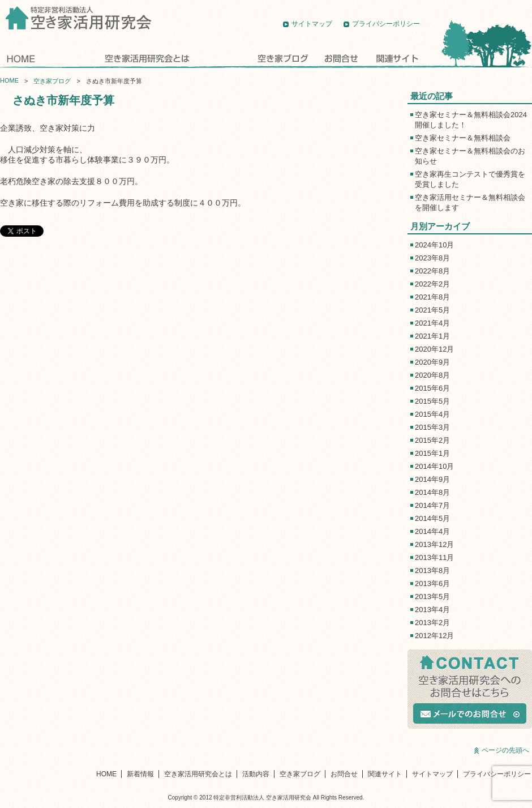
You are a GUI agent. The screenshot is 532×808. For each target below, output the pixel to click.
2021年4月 (432, 323)
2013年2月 (432, 623)
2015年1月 (432, 453)
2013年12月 (434, 544)
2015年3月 (432, 427)
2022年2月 (432, 284)
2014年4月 (432, 531)
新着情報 (68, 58)
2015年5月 (432, 401)
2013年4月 (432, 610)
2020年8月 (432, 375)
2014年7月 (432, 505)
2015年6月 (432, 388)
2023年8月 (432, 258)
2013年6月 (432, 583)
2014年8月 (432, 492)
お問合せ (341, 58)
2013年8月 (432, 570)
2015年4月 (432, 414)
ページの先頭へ (505, 750)
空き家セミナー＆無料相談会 (463, 138)
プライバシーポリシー (386, 24)
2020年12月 (434, 349)
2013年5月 (432, 597)
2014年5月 (432, 518)
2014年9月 (432, 479)
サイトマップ (312, 24)
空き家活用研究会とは (146, 58)
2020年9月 (432, 362)
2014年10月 (434, 466)
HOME (21, 58)
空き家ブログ (283, 58)
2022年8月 (432, 271)
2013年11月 (434, 557)
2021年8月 (432, 297)
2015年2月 (432, 440)
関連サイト (396, 58)
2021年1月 (432, 336)
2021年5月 (432, 310)
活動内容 (224, 58)
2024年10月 (434, 245)
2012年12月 (434, 636)
